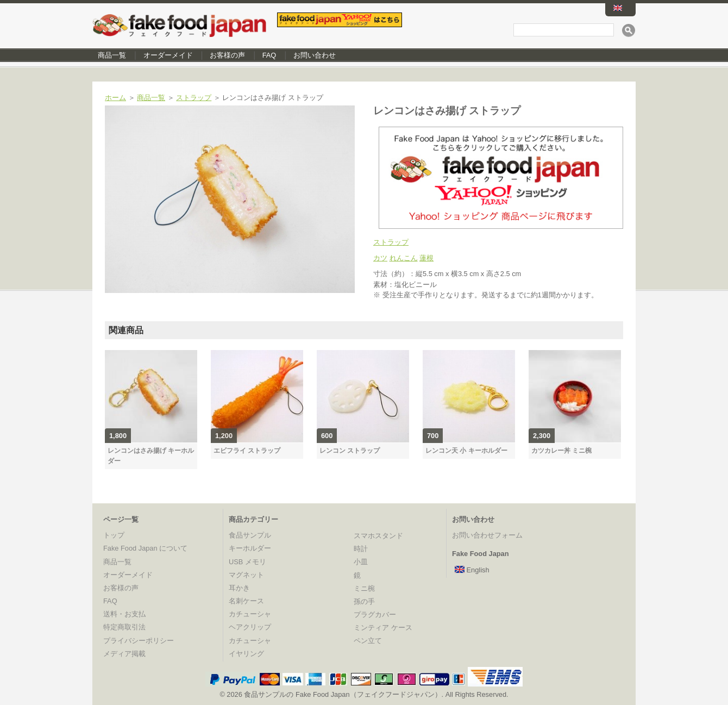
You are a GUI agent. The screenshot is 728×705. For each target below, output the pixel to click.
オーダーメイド (168, 55)
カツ (380, 258)
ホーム (115, 98)
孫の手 (364, 601)
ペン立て (368, 641)
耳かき (239, 588)
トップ (114, 535)
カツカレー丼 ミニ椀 (561, 451)
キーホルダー (250, 548)
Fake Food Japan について (145, 548)
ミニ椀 (364, 588)
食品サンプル (250, 535)
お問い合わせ (315, 55)
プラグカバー (375, 614)
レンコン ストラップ (350, 451)
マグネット (246, 575)
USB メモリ (247, 562)
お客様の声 (227, 55)
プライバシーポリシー (139, 641)
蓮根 (426, 258)
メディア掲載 (124, 654)
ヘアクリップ (250, 627)
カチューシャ (250, 614)
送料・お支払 (124, 614)
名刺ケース (246, 601)
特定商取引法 (124, 627)
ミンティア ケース (383, 628)
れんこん (404, 258)
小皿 (361, 562)
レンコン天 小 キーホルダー (466, 451)
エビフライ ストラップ (247, 451)
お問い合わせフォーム (487, 535)
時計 (361, 549)
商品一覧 (112, 55)
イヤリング (246, 654)
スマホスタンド (378, 536)
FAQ (269, 55)
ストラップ (194, 98)
